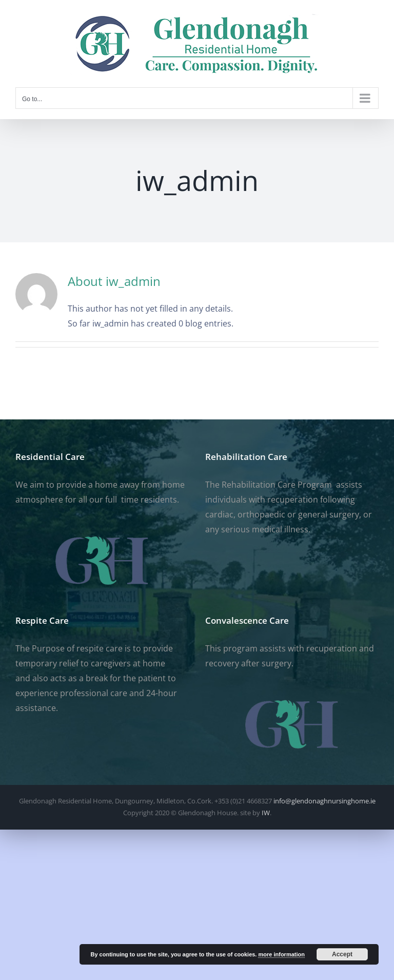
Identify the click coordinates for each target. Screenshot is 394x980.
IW (266, 813)
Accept (342, 954)
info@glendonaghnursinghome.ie (324, 801)
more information (281, 954)
